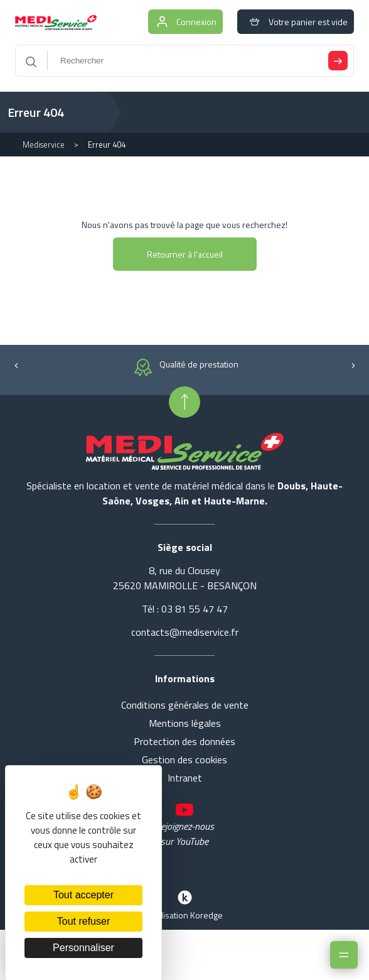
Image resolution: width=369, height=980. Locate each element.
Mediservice (44, 144)
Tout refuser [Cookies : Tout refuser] (83, 921)
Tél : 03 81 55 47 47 (185, 609)
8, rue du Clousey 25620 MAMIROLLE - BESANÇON (185, 578)
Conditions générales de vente (185, 705)
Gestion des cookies (184, 759)
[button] (16, 364)
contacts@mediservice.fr (185, 632)
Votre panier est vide (296, 22)
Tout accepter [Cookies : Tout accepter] (83, 895)
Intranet (185, 778)
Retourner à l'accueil (185, 254)
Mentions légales (185, 723)
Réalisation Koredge (184, 904)
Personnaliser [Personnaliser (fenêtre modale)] (83, 948)
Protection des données (184, 741)
